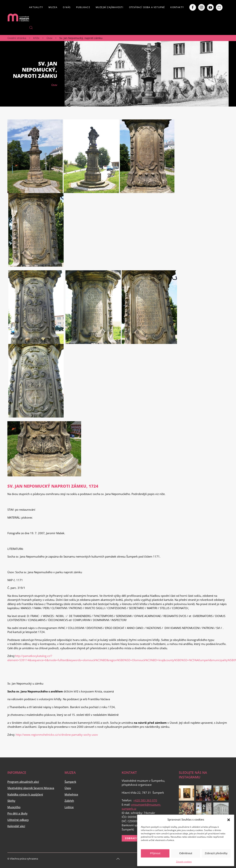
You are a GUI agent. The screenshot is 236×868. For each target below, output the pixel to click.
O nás (67, 7)
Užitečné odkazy (18, 820)
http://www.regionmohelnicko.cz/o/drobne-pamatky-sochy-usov (57, 735)
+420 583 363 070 (145, 800)
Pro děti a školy (17, 813)
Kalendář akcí (16, 826)
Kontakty (177, 7)
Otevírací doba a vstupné (147, 7)
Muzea (53, 7)
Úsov (49, 38)
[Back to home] (18, 17)
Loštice (69, 807)
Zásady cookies (184, 862)
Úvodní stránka (17, 38)
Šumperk (70, 782)
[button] (229, 819)
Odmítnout (186, 853)
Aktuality (36, 7)
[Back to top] (118, 859)
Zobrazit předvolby (216, 853)
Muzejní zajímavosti (110, 7)
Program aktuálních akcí (23, 782)
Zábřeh (69, 801)
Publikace (83, 7)
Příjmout (155, 853)
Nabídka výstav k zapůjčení (25, 794)
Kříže (36, 38)
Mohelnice (71, 794)
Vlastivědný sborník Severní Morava (31, 788)
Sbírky (11, 801)
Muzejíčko (14, 807)
